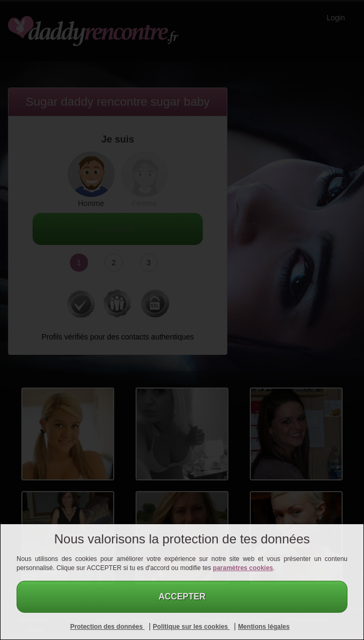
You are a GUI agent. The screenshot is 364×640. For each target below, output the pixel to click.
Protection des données (107, 627)
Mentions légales (264, 627)
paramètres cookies (243, 568)
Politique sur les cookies (191, 627)
